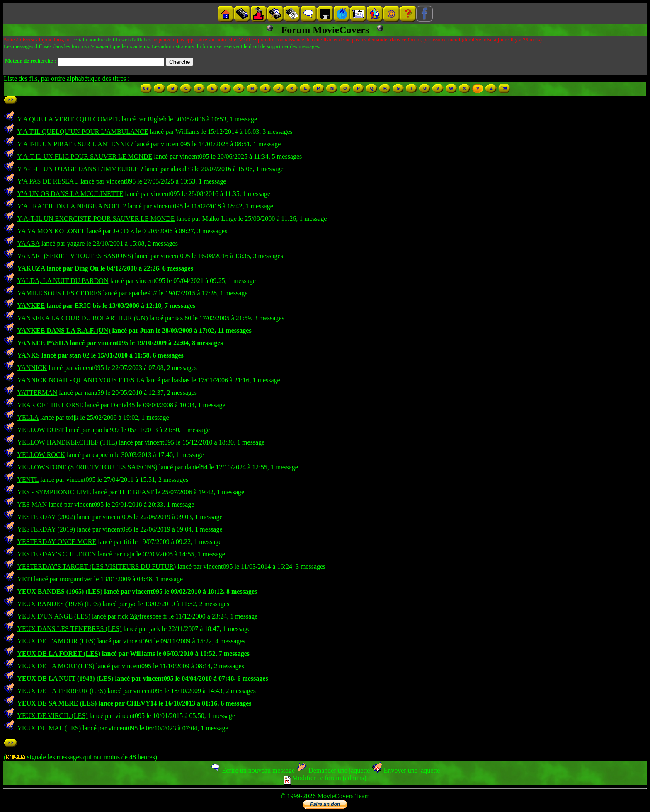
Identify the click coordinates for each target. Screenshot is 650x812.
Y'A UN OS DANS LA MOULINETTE (70, 194)
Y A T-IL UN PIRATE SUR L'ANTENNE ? (75, 144)
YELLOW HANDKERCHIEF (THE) (67, 442)
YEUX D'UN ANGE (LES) (54, 616)
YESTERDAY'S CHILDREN (56, 554)
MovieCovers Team (344, 796)
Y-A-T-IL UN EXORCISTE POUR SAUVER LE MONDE (96, 219)
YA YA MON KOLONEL (51, 231)
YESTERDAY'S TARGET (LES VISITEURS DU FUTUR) (96, 567)
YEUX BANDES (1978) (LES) (59, 604)
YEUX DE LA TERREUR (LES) (61, 691)
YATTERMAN (37, 393)
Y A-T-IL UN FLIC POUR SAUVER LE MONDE (85, 156)
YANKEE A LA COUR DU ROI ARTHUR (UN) (82, 318)
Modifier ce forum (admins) (325, 778)
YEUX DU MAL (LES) (49, 728)
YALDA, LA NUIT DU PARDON (63, 281)
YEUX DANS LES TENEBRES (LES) (69, 629)
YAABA (28, 243)
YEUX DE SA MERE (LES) (57, 703)
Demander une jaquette (333, 770)
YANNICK (32, 368)
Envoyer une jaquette (406, 770)
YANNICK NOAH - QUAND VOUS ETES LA (81, 380)
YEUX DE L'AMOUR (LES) (56, 641)
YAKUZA (31, 268)
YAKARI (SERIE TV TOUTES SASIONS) (75, 256)
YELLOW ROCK (41, 455)
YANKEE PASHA (42, 343)
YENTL (28, 480)
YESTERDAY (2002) (46, 517)
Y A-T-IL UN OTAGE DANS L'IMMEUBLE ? (80, 169)
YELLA (28, 417)
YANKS (28, 355)
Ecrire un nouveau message (252, 770)
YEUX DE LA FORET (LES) (59, 654)
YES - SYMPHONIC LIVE (54, 492)
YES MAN (32, 504)
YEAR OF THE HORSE (50, 405)
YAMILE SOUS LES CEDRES (59, 293)
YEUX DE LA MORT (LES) (56, 666)
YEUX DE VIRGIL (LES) (52, 716)
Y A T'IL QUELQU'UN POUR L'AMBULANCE (82, 132)
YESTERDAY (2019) (46, 529)
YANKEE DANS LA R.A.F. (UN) (64, 330)
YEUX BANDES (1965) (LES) (60, 591)
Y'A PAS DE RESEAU (48, 181)
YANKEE (31, 306)
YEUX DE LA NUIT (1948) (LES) (65, 678)
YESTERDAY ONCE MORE (57, 542)
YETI (24, 579)
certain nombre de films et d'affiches (111, 40)
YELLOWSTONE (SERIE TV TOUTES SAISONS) (87, 467)
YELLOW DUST (40, 430)
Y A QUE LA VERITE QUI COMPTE (68, 119)
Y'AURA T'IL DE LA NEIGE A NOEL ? (71, 206)
